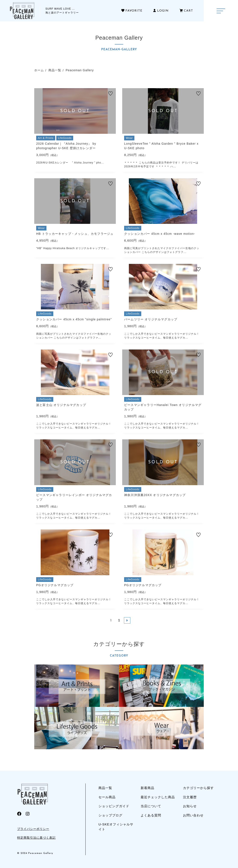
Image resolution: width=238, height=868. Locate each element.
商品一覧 (105, 788)
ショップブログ (110, 815)
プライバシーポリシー (33, 829)
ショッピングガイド (114, 806)
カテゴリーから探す (198, 788)
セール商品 (107, 797)
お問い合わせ (193, 815)
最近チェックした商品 (158, 797)
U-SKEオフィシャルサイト (116, 827)
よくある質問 (151, 815)
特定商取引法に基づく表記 (36, 838)
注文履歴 (190, 797)
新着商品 (147, 788)
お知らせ (190, 806)
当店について (151, 806)
